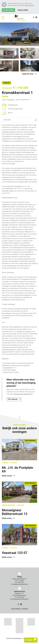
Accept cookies (8, 10)
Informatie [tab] (7, 120)
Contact (31, 640)
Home (4, 100)
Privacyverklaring (16, 609)
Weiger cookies (23, 10)
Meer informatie (29, 5)
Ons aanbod (11, 100)
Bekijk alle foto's (28, 74)
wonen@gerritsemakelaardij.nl (20, 599)
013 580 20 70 (20, 582)
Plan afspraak (13, 399)
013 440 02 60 (20, 597)
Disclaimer (25, 609)
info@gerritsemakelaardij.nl (23, 394)
